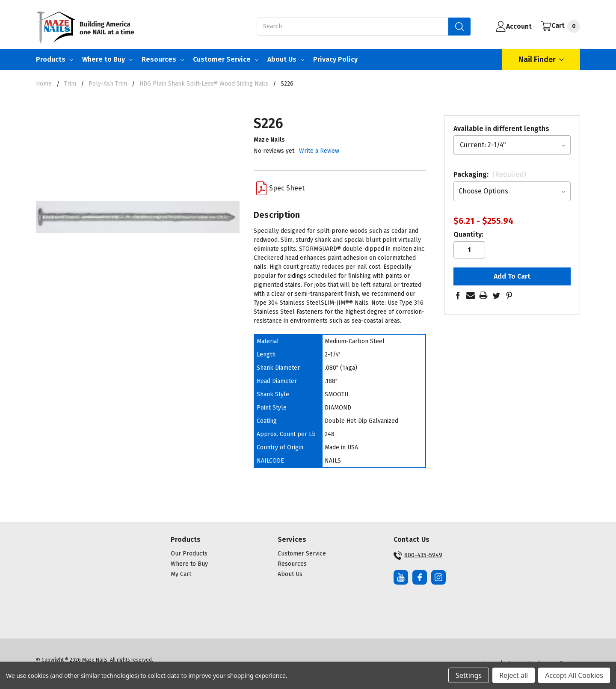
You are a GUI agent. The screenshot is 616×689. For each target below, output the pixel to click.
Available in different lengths (501, 129)
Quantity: (468, 234)
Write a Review (319, 151)
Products (55, 59)
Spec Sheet (280, 188)
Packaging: (490, 174)
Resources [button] (292, 564)
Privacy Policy (335, 59)
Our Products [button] (189, 554)
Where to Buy (107, 59)
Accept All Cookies (574, 675)
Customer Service (226, 59)
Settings (469, 675)
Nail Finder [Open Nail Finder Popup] (541, 60)
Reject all (514, 675)
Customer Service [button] (302, 554)
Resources (163, 59)
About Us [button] (290, 574)
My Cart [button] (181, 574)
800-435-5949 (418, 555)
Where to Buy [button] (189, 564)
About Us (286, 59)
